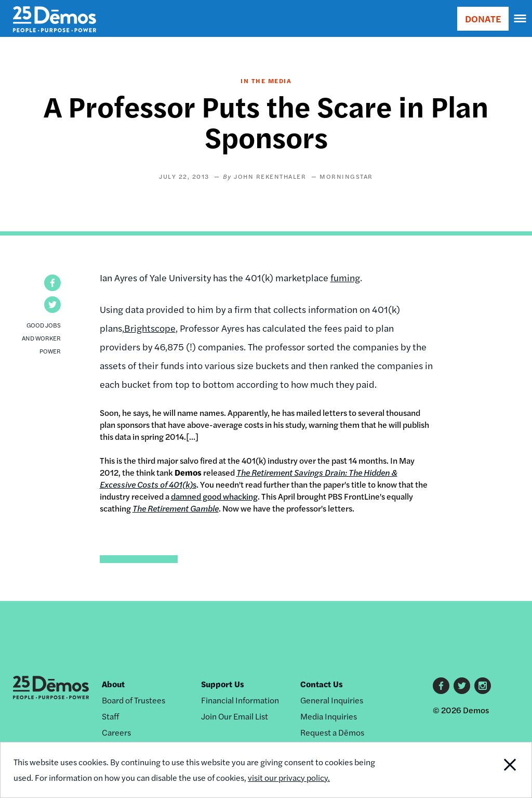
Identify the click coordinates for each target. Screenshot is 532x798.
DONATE (483, 18)
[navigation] (521, 19)
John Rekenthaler (270, 176)
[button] (52, 283)
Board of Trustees (134, 700)
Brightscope (150, 328)
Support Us (223, 684)
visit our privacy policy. (289, 777)
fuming (345, 277)
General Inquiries (332, 700)
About (113, 684)
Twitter (462, 686)
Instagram (483, 686)
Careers (116, 732)
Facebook (441, 686)
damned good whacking (214, 496)
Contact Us (322, 684)
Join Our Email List (235, 716)
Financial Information (240, 700)
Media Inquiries (329, 716)
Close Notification (482, 770)
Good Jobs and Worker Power (41, 338)
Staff (110, 716)
